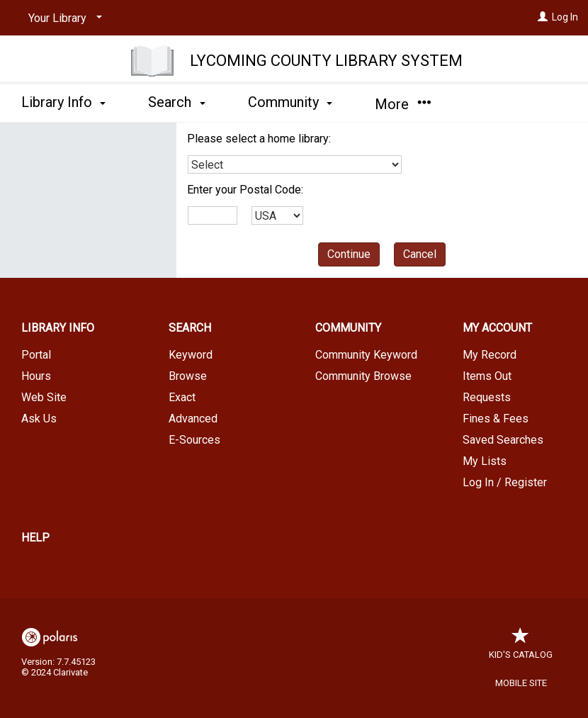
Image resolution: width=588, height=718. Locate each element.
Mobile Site (521, 683)
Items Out (487, 376)
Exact (182, 397)
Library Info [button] (63, 102)
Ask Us (39, 419)
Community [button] (290, 102)
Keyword (191, 355)
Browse (188, 376)
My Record (490, 355)
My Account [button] (497, 328)
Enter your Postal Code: (245, 190)
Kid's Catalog (521, 647)
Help (35, 538)
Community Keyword (366, 355)
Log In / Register (505, 482)
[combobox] (295, 164)
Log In (565, 17)
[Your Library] (63, 18)
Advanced (193, 419)
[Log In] (543, 17)
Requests (487, 397)
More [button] (403, 104)
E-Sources (194, 440)
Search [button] (176, 102)
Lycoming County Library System (326, 61)
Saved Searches (503, 440)
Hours (36, 376)
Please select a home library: (259, 139)
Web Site (44, 397)
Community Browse (363, 376)
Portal (36, 355)
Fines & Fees (496, 419)
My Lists (485, 461)
